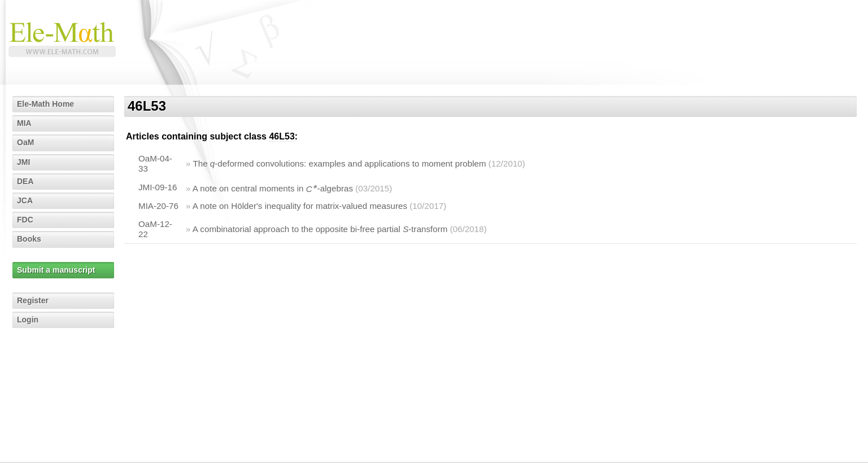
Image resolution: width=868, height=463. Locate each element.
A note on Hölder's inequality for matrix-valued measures (300, 206)
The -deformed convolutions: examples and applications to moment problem (339, 163)
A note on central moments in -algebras (273, 189)
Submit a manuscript (56, 270)
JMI (23, 162)
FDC (25, 220)
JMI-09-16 (158, 187)
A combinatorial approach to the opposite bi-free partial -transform (320, 229)
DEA (25, 181)
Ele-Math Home (45, 104)
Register (33, 300)
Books (29, 239)
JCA (25, 200)
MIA (24, 123)
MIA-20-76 (158, 206)
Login (28, 320)
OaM (25, 142)
